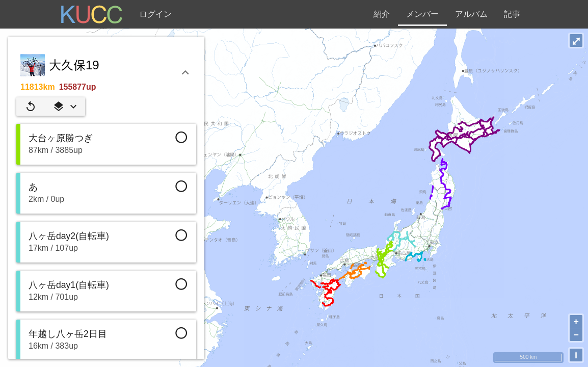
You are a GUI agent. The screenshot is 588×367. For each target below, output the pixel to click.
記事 (512, 14)
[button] (65, 107)
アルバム (471, 14)
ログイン (155, 14)
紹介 (382, 14)
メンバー (422, 14)
